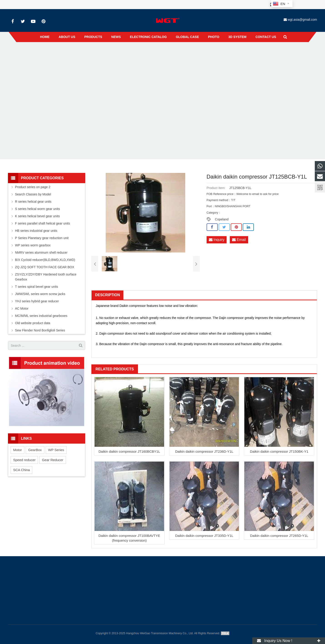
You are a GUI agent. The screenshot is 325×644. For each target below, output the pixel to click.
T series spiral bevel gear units (37, 287)
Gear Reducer (52, 460)
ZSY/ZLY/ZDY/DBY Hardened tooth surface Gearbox (46, 277)
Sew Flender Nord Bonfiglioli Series (40, 330)
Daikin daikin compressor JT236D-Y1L (204, 451)
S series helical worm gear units (37, 209)
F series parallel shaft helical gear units (42, 223)
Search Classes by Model (33, 194)
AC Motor (22, 308)
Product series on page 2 (33, 187)
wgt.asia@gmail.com (302, 20)
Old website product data (33, 323)
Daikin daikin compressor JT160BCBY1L (129, 451)
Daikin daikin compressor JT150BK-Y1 (279, 451)
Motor (17, 450)
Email (239, 240)
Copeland (222, 219)
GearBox (35, 450)
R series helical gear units (33, 202)
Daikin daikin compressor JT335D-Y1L (204, 536)
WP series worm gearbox (33, 245)
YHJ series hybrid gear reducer (37, 301)
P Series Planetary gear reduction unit (42, 238)
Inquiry (217, 240)
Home (133, 52)
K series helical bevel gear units (37, 216)
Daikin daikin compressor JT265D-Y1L (279, 536)
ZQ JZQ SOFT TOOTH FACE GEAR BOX (45, 267)
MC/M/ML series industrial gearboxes (41, 316)
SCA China (21, 470)
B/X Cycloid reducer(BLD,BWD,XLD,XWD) (45, 260)
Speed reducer (24, 460)
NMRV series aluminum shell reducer (41, 253)
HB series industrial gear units (36, 231)
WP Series (56, 450)
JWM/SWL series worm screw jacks (40, 294)
